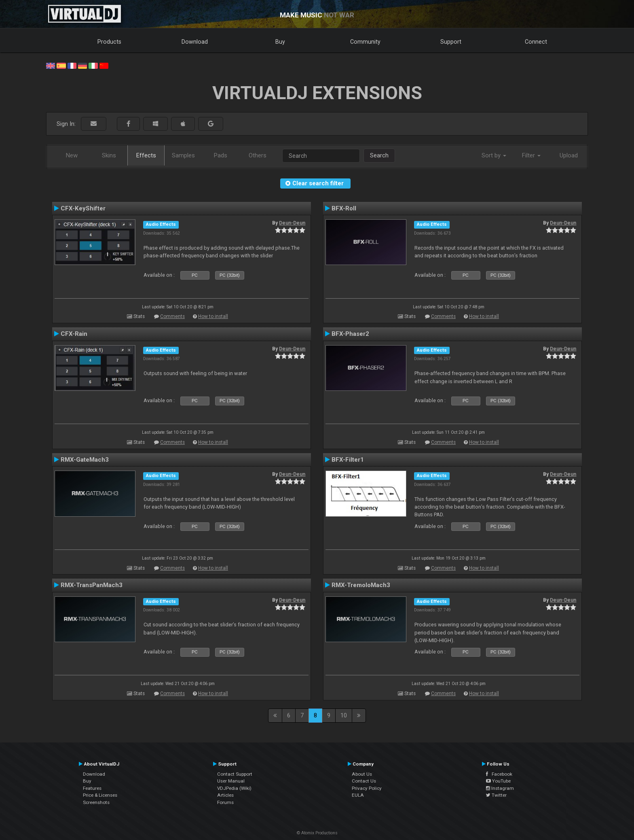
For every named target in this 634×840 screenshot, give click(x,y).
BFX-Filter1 (348, 460)
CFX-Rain (74, 334)
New (72, 155)
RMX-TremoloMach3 (361, 585)
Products (109, 42)
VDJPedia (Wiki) (234, 788)
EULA (358, 795)
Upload (569, 155)
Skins (109, 155)
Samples (183, 155)
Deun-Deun (292, 223)
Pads (221, 155)
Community (365, 42)
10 (344, 715)
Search (379, 155)
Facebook (499, 774)
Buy (280, 42)
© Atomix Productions (317, 833)
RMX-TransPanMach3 (92, 585)
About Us (362, 774)
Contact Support (235, 774)
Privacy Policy (367, 788)
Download (195, 42)
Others (258, 155)
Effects (146, 155)
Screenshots (96, 802)
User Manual (231, 781)
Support (451, 42)
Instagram (500, 788)
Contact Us (364, 781)
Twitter (496, 795)
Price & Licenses (100, 795)
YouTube (498, 781)
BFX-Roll (344, 208)
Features (92, 788)
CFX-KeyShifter (83, 208)
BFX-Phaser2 (350, 334)
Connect (536, 42)
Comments (172, 316)
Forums (225, 802)
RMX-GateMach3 (85, 460)
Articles (225, 795)
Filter (531, 155)
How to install (213, 316)
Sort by (494, 155)
